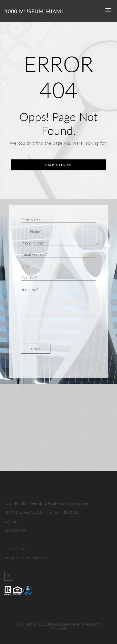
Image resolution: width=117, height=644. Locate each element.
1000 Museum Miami (34, 11)
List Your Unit (16, 549)
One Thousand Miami (66, 624)
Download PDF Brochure (26, 558)
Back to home (58, 165)
